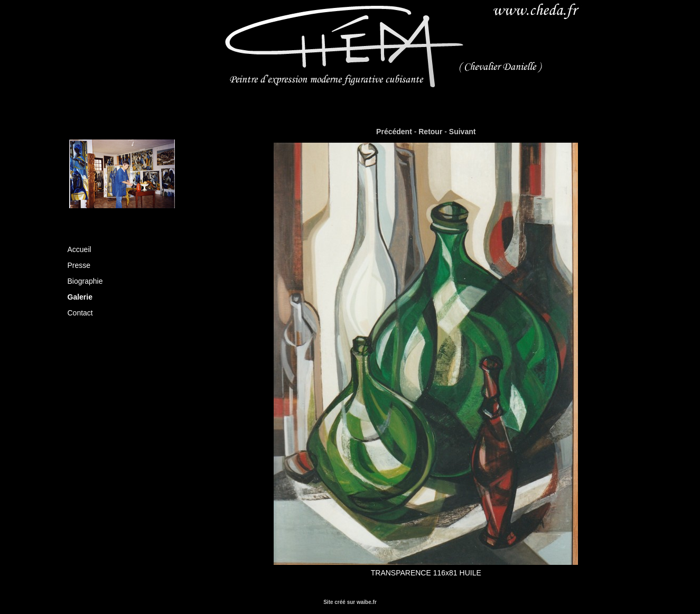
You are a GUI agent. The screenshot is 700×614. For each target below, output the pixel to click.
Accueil (80, 249)
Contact (80, 313)
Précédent (394, 132)
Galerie (80, 297)
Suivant (463, 132)
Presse (79, 265)
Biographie (85, 281)
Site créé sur (350, 602)
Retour (430, 132)
